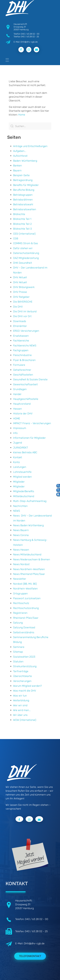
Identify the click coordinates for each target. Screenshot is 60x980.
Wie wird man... (22, 710)
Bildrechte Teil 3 (22, 229)
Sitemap (18, 652)
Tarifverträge (21, 671)
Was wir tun (20, 696)
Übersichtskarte (22, 676)
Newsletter (20, 579)
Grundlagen (20, 389)
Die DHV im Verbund (25, 311)
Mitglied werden (22, 477)
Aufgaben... (20, 151)
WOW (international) (25, 720)
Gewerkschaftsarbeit (25, 384)
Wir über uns (20, 715)
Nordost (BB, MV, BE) (25, 584)
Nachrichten (20, 506)
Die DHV (18, 307)
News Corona (21, 535)
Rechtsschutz (21, 603)
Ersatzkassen (21, 336)
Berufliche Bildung (24, 190)
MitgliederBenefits (24, 491)
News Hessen (21, 550)
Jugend (18, 443)
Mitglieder (19, 482)
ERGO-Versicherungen (26, 331)
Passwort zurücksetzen (27, 598)
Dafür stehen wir (23, 248)
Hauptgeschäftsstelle (26, 399)
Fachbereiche (21, 341)
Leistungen (20, 467)
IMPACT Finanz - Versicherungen (32, 423)
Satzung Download (24, 627)
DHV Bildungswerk (24, 287)
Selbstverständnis (24, 632)
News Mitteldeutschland (27, 554)
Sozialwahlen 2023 (24, 657)
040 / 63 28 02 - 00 (30, 34)
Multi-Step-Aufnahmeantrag (30, 501)
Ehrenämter (20, 326)
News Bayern (21, 530)
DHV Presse (20, 292)
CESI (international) (24, 234)
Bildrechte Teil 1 (22, 219)
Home (22, 115)
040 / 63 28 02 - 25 (30, 37)
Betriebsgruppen (23, 195)
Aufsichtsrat (20, 156)
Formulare (19, 365)
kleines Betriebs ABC (25, 452)
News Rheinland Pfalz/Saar (29, 574)
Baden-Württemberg (25, 161)
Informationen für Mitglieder (29, 438)
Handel (17, 394)
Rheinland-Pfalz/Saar (26, 618)
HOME (17, 418)
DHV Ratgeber (21, 297)
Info (15, 433)
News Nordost (21, 564)
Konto (16, 462)
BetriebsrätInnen (23, 200)
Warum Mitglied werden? (27, 686)
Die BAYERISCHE (23, 302)
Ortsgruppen (20, 594)
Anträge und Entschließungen (30, 146)
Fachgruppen (21, 350)
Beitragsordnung (23, 180)
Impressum (20, 428)
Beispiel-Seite (21, 175)
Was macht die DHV (25, 691)
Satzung (18, 623)
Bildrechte (19, 214)
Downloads (20, 321)
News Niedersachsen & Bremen (32, 559)
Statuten (18, 662)
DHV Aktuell (20, 277)
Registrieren (20, 613)
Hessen (17, 409)
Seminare (19, 647)
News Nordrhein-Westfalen (29, 569)
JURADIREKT (21, 448)
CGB (16, 238)
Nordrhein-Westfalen (25, 589)
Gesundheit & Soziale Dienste (30, 379)
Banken (17, 166)
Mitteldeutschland (24, 496)
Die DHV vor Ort (22, 316)
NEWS (17, 511)
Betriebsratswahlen (25, 209)
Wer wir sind (20, 705)
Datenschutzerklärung (26, 253)
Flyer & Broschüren (24, 360)
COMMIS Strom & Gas (26, 243)
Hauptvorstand (22, 404)
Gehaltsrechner (22, 370)
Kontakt (18, 457)
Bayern (17, 170)
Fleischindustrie (22, 355)
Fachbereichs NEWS (25, 346)
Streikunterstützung (25, 666)
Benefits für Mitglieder (26, 185)
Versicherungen (22, 681)
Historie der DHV (23, 414)
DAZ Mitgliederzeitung (26, 258)
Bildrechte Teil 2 (22, 224)
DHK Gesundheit (23, 263)
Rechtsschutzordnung (26, 608)
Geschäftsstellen (23, 375)
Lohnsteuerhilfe (22, 472)
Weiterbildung (21, 700)
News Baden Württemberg (28, 525)
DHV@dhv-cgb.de (34, 943)
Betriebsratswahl (23, 204)
